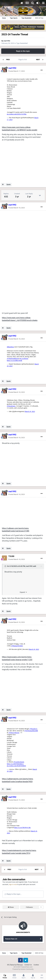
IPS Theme (11, 965)
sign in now (13, 884)
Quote (8, 185)
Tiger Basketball (22, 43)
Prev (8, 60)
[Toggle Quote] (6, 566)
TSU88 (11, 556)
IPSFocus (20, 965)
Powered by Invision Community (23, 969)
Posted (16, 71)
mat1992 (7, 41)
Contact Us (28, 965)
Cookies (36, 965)
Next (38, 60)
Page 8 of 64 (23, 60)
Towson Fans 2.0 (11, 939)
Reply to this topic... (13, 894)
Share (11, 907)
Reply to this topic (23, 51)
